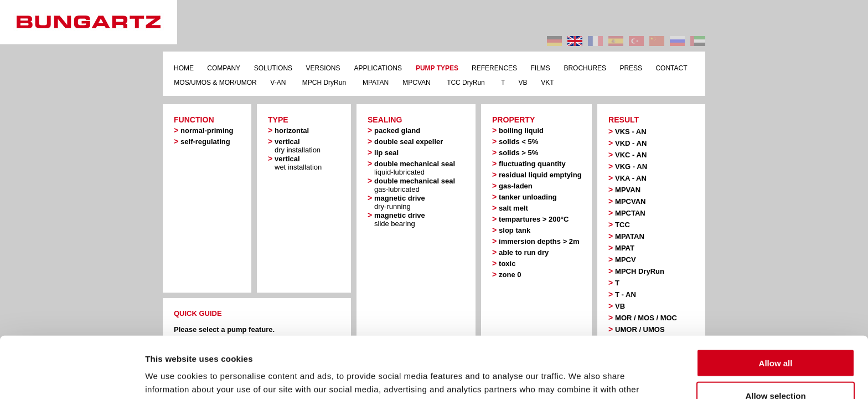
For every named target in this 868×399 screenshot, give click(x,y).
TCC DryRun (466, 83)
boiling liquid (521, 131)
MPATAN (376, 83)
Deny (776, 367)
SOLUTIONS (273, 68)
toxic (507, 264)
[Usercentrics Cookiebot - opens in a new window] (72, 377)
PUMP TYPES (437, 68)
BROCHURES (585, 68)
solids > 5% (518, 153)
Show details (581, 377)
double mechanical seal (415, 168)
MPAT (625, 248)
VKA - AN (631, 178)
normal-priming (207, 131)
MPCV (626, 260)
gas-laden (516, 186)
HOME (184, 68)
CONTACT (671, 68)
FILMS (540, 68)
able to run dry (524, 252)
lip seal (386, 153)
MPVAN (628, 190)
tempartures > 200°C (534, 219)
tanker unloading (528, 197)
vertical (298, 146)
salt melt (513, 208)
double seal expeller (409, 142)
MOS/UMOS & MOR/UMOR (215, 83)
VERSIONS (323, 68)
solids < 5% (518, 142)
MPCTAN (630, 213)
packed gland (397, 131)
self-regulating (205, 142)
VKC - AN (631, 155)
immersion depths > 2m (539, 241)
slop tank (515, 230)
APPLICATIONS (378, 68)
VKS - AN (631, 132)
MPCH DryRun (324, 83)
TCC (622, 225)
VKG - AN (631, 167)
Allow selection (775, 334)
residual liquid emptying (540, 175)
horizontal (292, 131)
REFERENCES (494, 68)
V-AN (278, 83)
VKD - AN (631, 143)
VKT (547, 83)
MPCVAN (416, 83)
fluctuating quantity (532, 164)
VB (523, 83)
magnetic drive (400, 202)
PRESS (631, 68)
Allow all (776, 302)
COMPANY (224, 68)
